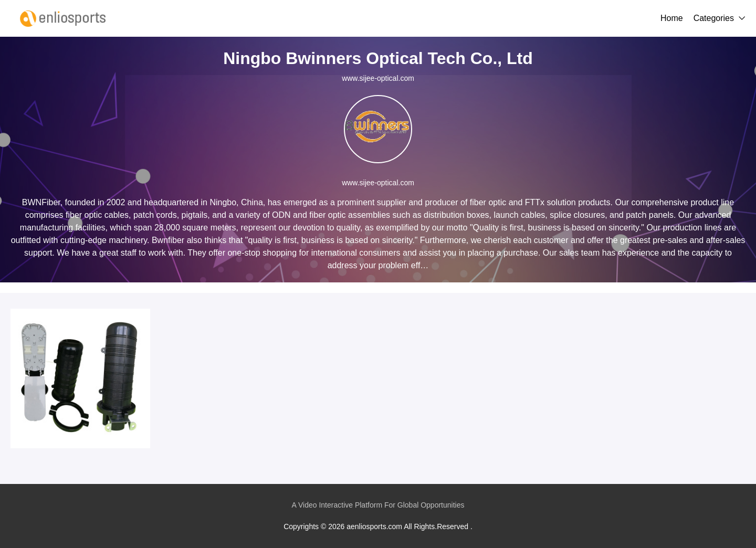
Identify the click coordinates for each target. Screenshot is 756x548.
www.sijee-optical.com (378, 78)
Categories (714, 18)
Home (672, 18)
